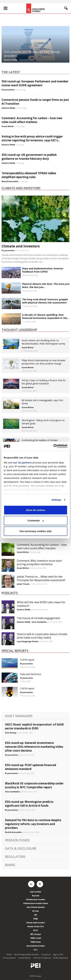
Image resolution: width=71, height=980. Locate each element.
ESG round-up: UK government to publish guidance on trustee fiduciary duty (29, 157)
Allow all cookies (35, 510)
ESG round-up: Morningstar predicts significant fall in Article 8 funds (29, 804)
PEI (35, 915)
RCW (36, 930)
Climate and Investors (21, 246)
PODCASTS (10, 593)
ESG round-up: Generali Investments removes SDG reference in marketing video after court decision (34, 747)
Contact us (46, 954)
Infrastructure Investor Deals (35, 903)
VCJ (35, 950)
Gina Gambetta (39, 622)
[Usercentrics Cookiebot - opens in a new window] (53, 446)
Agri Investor (36, 892)
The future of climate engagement (38, 618)
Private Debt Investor (36, 923)
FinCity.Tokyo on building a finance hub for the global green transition (44, 382)
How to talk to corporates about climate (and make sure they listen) (42, 636)
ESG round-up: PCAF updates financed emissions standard (31, 767)
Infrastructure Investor (35, 900)
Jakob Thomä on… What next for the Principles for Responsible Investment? (41, 578)
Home (9, 954)
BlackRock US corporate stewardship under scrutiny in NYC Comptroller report (34, 785)
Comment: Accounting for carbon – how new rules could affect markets (32, 120)
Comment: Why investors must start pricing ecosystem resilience (39, 562)
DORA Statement (61, 958)
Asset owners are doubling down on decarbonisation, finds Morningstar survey (43, 342)
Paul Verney (11, 733)
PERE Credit (36, 938)
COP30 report (27, 660)
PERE (36, 919)
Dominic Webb (10, 60)
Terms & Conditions (42, 958)
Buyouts (36, 896)
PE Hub (35, 911)
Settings (56, 500)
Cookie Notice (24, 958)
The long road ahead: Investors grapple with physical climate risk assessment (45, 301)
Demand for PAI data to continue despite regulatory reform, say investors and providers (33, 824)
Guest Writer (8, 126)
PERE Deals (36, 942)
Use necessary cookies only (35, 531)
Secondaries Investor (36, 946)
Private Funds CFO (36, 927)
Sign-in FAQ (58, 954)
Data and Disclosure (31, 674)
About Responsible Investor (27, 954)
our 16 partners (23, 463)
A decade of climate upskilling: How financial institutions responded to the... (46, 316)
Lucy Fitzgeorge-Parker (28, 641)
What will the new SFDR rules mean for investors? (41, 604)
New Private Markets (36, 907)
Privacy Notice (9, 958)
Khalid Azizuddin (10, 181)
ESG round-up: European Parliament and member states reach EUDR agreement (35, 83)
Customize (36, 521)
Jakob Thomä (23, 584)
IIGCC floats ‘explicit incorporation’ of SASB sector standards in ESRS (34, 726)
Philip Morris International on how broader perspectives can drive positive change (44, 362)
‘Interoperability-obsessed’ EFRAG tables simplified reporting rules (29, 175)
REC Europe (36, 934)
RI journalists (8, 90)
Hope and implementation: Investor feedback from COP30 (43, 270)
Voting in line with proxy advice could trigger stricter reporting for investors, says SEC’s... (32, 138)
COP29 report (27, 688)
